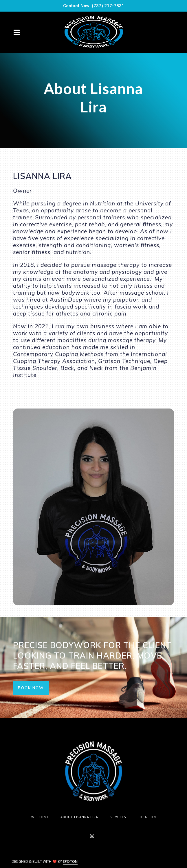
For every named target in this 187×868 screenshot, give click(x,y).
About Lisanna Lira (81, 817)
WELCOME (42, 817)
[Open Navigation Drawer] (16, 32)
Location (148, 817)
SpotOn (70, 861)
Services (120, 817)
